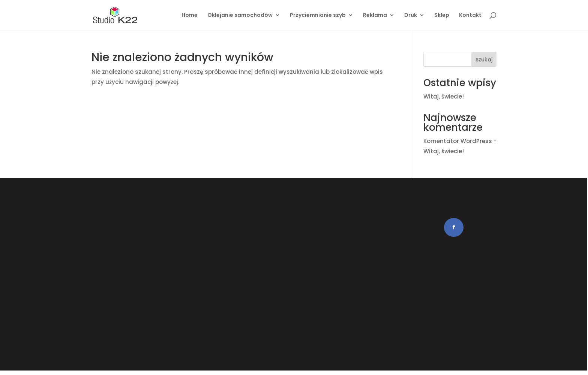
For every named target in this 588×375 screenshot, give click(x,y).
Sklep (442, 16)
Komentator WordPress (458, 141)
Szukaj (484, 60)
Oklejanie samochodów (240, 16)
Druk (411, 16)
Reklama (375, 16)
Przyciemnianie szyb (318, 16)
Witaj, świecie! (444, 96)
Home (190, 16)
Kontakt (470, 16)
